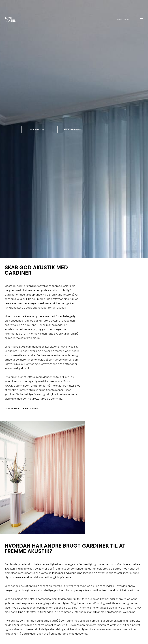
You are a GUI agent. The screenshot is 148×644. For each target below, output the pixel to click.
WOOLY (59, 382)
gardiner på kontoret (80, 608)
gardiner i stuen (132, 608)
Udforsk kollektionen (21, 409)
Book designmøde (73, 130)
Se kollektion (37, 130)
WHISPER (67, 360)
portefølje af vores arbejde (69, 586)
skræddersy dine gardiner (112, 630)
